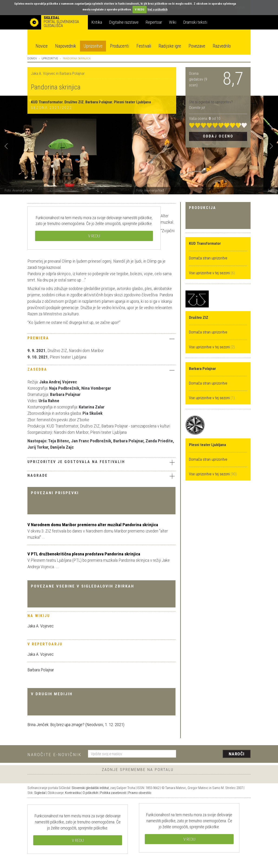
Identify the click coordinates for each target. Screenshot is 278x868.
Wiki (173, 22)
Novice (42, 46)
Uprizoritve (93, 46)
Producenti (119, 46)
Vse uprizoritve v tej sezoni (210, 273)
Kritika (97, 22)
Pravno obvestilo (140, 793)
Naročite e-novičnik (55, 755)
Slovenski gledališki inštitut (90, 788)
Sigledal (40, 793)
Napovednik (66, 46)
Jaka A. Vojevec (41, 626)
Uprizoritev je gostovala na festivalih (101, 462)
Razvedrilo (222, 46)
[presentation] (216, 754)
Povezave (197, 46)
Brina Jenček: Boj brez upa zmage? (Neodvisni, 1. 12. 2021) (76, 725)
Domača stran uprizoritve (208, 258)
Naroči (237, 754)
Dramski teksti (195, 22)
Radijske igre (170, 46)
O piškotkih (90, 793)
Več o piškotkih (157, 9)
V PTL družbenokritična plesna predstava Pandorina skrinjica (84, 554)
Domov (32, 58)
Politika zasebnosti (113, 793)
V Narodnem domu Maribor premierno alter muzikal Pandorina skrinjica (93, 525)
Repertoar (154, 22)
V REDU (140, 9)
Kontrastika (73, 793)
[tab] (101, 339)
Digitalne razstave (124, 22)
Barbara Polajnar (41, 670)
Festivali (144, 46)
